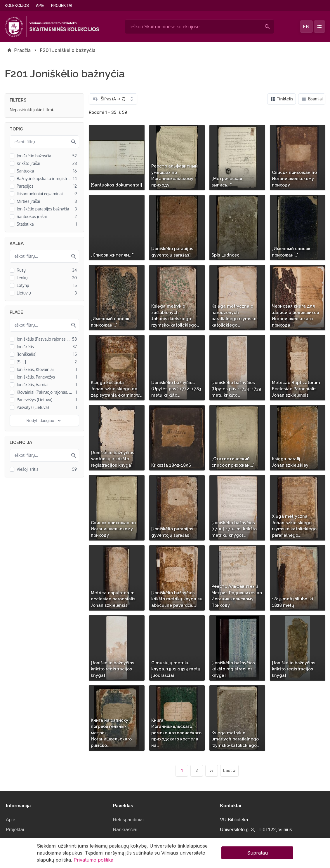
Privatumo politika (93, 862)
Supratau (257, 855)
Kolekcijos (17, 6)
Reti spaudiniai (128, 820)
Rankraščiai (125, 830)
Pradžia (22, 50)
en (306, 27)
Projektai (62, 6)
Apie (40, 6)
